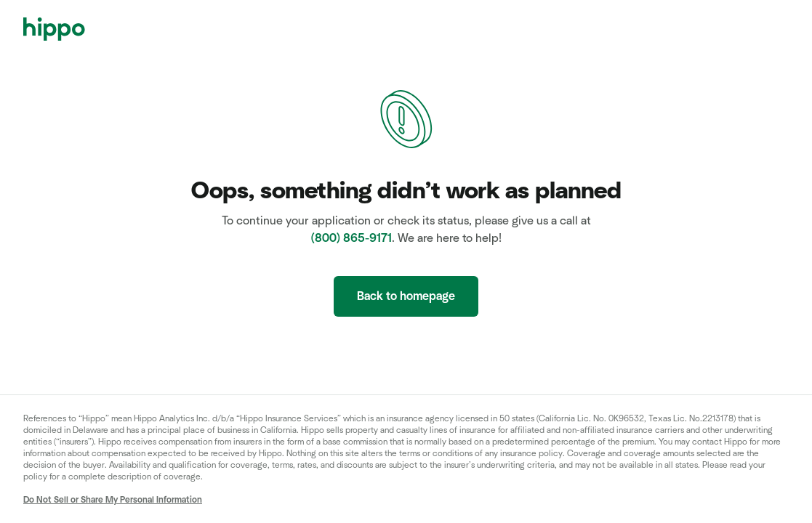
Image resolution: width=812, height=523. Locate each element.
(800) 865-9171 (351, 238)
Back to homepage (406, 296)
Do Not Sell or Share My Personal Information (113, 500)
